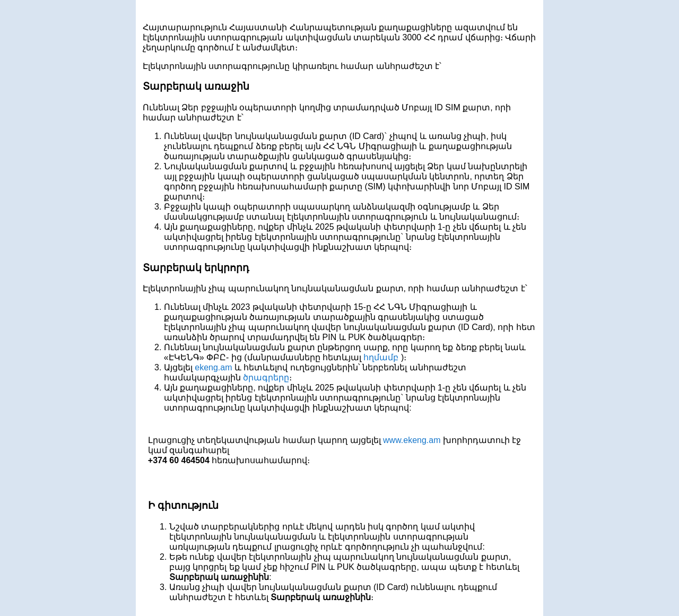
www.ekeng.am (412, 440)
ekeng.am (213, 367)
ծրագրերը (266, 378)
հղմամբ (382, 357)
